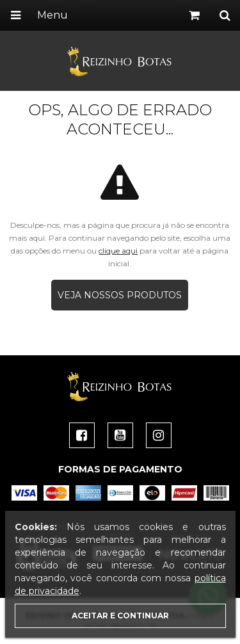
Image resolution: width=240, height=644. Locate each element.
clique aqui (118, 251)
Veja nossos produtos (120, 295)
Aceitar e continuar (120, 616)
